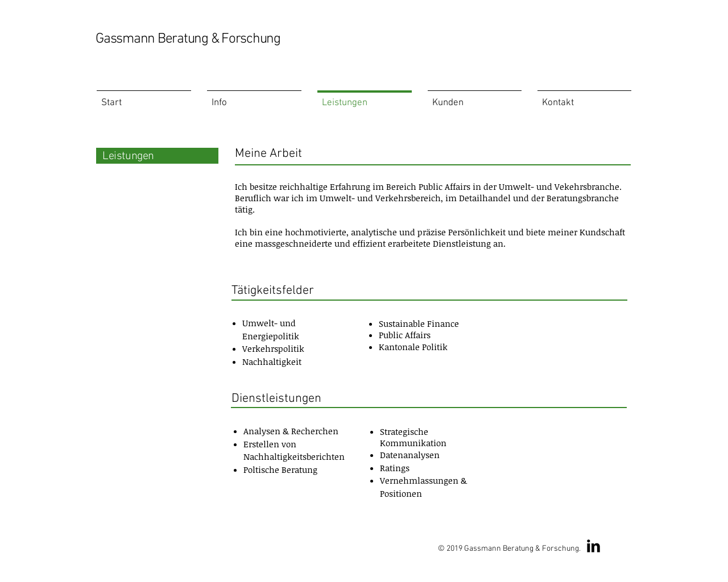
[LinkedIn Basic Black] (593, 546)
